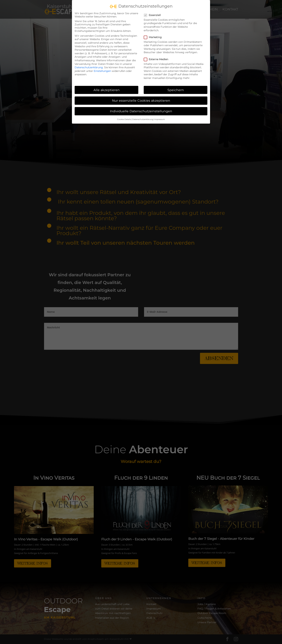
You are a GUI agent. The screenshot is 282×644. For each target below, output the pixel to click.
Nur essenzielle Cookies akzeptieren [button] (141, 101)
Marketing (154, 37)
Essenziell (154, 15)
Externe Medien (157, 59)
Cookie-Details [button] (124, 119)
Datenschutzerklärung (89, 67)
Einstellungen (102, 71)
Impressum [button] (160, 119)
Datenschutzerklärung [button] (143, 119)
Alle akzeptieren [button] (107, 90)
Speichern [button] (176, 90)
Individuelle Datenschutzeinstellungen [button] (141, 111)
